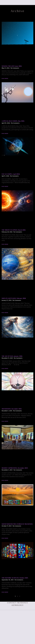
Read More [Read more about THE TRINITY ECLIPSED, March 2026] (5, 244)
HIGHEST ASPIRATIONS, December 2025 (15, 468)
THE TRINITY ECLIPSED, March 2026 (14, 230)
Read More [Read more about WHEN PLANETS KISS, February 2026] (5, 313)
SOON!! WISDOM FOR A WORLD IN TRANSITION (17, 524)
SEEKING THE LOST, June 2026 (12, 66)
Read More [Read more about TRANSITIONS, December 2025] (5, 421)
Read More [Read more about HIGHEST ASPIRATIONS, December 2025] (5, 480)
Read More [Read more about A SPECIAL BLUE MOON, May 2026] (5, 134)
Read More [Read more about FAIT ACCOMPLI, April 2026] (5, 186)
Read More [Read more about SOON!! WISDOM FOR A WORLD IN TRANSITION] (5, 538)
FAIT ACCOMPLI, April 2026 (11, 174)
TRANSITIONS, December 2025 (12, 409)
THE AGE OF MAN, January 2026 (12, 356)
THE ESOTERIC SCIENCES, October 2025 (15, 578)
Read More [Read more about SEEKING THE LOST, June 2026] (5, 79)
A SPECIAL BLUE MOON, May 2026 (13, 121)
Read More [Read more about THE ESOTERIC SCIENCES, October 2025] (5, 592)
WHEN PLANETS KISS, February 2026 (14, 298)
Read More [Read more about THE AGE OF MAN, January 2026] (5, 369)
